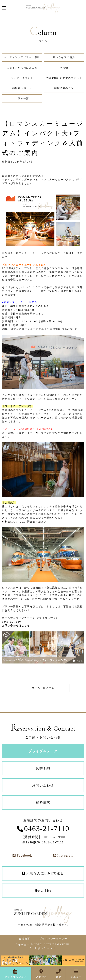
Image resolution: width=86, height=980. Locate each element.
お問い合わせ (43, 785)
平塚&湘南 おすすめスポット (64, 78)
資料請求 (43, 802)
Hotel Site (43, 891)
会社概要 (24, 939)
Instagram (65, 855)
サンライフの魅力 (64, 57)
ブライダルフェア (16, 977)
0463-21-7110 (47, 829)
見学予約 (43, 768)
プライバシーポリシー (53, 939)
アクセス (41, 977)
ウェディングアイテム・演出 (22, 57)
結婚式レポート (22, 88)
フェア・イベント (22, 78)
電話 (59, 977)
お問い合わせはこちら (16, 625)
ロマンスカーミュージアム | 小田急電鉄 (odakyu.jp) (44, 329)
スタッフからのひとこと (22, 68)
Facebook (24, 855)
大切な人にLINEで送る (45, 873)
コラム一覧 (22, 98)
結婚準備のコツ (64, 88)
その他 (64, 68)
